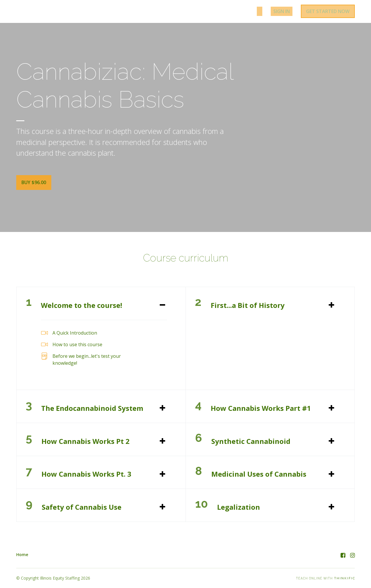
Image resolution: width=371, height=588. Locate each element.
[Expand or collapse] (162, 304)
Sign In (283, 12)
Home (22, 554)
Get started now (328, 12)
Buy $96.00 (34, 184)
